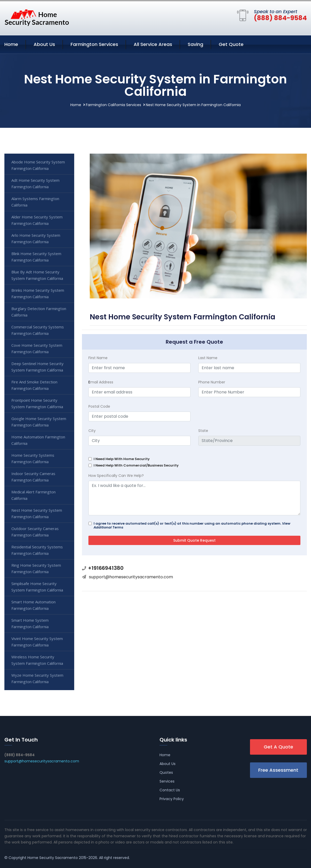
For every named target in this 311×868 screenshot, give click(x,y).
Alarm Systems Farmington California (35, 202)
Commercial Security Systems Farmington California (38, 330)
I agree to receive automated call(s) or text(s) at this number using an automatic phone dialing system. (192, 525)
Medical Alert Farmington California (33, 495)
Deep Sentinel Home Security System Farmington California (37, 367)
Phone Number (212, 382)
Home (11, 44)
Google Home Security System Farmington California (39, 422)
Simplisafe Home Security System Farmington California (37, 587)
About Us (44, 44)
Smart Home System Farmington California (30, 623)
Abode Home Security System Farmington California (38, 165)
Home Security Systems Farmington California (33, 458)
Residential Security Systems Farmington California (37, 550)
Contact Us (170, 790)
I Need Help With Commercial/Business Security (136, 465)
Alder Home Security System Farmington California (37, 220)
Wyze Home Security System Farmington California (37, 678)
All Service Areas (153, 44)
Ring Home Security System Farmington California (36, 568)
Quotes (166, 772)
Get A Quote (278, 747)
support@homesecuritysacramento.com (131, 577)
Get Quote (231, 44)
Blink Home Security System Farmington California (36, 257)
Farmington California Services (113, 105)
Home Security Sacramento (53, 858)
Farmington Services (94, 44)
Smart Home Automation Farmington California (33, 605)
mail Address (101, 382)
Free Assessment (278, 770)
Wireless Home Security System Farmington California (37, 660)
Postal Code (99, 406)
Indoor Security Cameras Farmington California (33, 477)
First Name (98, 358)
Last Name (208, 358)
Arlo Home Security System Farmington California (36, 238)
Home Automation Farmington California (38, 440)
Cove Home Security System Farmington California (37, 348)
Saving (195, 44)
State (203, 431)
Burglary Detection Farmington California (39, 312)
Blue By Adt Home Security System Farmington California (37, 275)
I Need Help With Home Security (122, 459)
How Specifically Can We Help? (116, 476)
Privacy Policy (172, 799)
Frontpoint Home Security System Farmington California (37, 403)
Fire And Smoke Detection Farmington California (34, 385)
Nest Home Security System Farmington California (37, 513)
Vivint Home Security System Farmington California (37, 642)
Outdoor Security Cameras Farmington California (35, 532)
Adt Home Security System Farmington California (35, 183)
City (92, 431)
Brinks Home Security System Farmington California (38, 293)
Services (167, 781)
